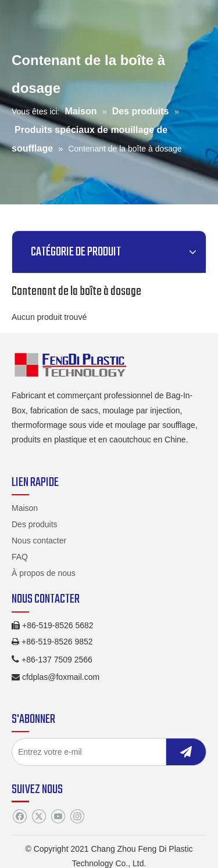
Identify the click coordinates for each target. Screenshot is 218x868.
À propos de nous (44, 573)
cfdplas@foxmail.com (61, 677)
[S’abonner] (186, 752)
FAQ (20, 557)
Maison (25, 508)
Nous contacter (39, 541)
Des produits (35, 524)
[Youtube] (58, 816)
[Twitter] (39, 816)
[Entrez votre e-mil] (99, 752)
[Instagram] (77, 816)
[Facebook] (19, 816)
